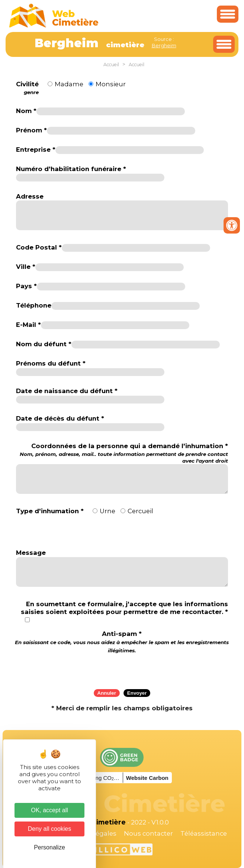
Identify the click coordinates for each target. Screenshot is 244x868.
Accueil (111, 65)
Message (31, 553)
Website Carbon (147, 778)
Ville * (26, 267)
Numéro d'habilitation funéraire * (71, 169)
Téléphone (34, 305)
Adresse (30, 196)
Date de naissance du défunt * (67, 391)
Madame (69, 84)
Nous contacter (148, 833)
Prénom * (31, 130)
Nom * (26, 111)
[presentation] (122, 669)
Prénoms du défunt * (51, 363)
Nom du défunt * (44, 344)
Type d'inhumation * (50, 511)
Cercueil (140, 511)
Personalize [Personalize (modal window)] (49, 847)
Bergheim (164, 45)
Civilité (27, 88)
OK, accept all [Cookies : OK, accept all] (49, 810)
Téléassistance (204, 833)
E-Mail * (28, 325)
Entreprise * (36, 150)
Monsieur (111, 84)
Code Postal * (39, 247)
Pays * (26, 286)
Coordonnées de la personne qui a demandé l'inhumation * (122, 453)
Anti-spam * (122, 642)
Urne (107, 511)
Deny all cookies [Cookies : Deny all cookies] (50, 829)
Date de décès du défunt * (60, 418)
